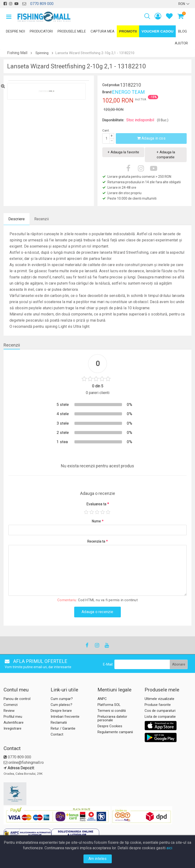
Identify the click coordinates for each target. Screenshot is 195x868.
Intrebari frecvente (65, 717)
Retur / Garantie (63, 728)
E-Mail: (108, 664)
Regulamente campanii (115, 732)
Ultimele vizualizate (159, 699)
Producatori (41, 31)
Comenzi (11, 705)
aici (169, 848)
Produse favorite (158, 705)
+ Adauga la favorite (123, 152)
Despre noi (15, 31)
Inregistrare (12, 728)
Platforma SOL (109, 705)
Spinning (42, 53)
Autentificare (14, 723)
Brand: (107, 92)
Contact (57, 734)
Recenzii (41, 219)
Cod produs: (111, 85)
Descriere (17, 219)
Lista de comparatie (160, 717)
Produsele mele (72, 31)
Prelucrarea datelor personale (112, 718)
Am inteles (98, 859)
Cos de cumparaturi (160, 711)
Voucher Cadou (157, 31)
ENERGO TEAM (128, 92)
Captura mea (102, 31)
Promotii (128, 31)
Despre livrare (61, 711)
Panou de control (17, 699)
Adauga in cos (151, 138)
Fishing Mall (17, 53)
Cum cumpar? (62, 699)
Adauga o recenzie (97, 612)
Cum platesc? (61, 705)
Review (9, 711)
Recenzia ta (97, 541)
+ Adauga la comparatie (166, 155)
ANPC (102, 699)
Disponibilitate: (113, 120)
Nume (98, 521)
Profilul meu (13, 717)
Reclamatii (59, 723)
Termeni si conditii (112, 711)
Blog (183, 31)
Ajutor (181, 43)
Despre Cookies (110, 726)
